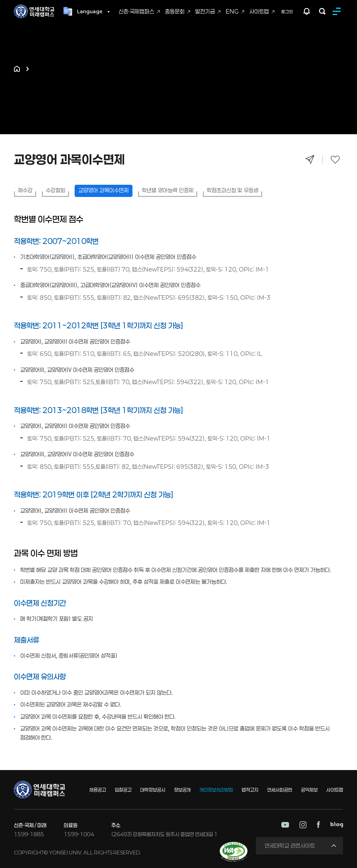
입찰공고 (123, 790)
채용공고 (98, 790)
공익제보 (309, 790)
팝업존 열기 (307, 11)
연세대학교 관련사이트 (290, 846)
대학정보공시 (153, 790)
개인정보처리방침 (216, 790)
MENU (338, 11)
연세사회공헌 (280, 790)
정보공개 (182, 790)
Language (90, 12)
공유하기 (310, 159)
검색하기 (322, 11)
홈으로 (17, 69)
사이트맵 (259, 11)
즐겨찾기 (335, 159)
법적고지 (250, 790)
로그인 (287, 12)
